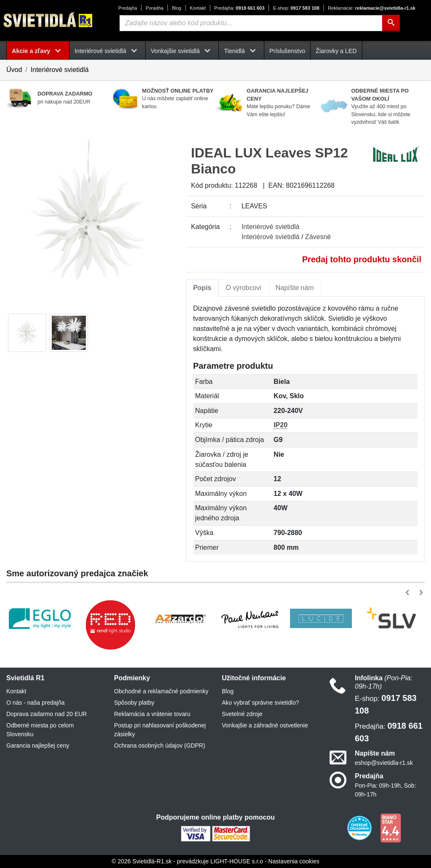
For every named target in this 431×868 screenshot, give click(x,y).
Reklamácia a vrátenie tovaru (152, 714)
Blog (176, 8)
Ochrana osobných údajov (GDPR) (160, 746)
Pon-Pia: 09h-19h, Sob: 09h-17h (386, 790)
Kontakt (198, 8)
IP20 (281, 425)
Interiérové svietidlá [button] (107, 51)
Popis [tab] (202, 288)
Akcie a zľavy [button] (38, 51)
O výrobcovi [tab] (243, 288)
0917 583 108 (296, 8)
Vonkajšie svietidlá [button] (182, 51)
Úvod (14, 70)
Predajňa (128, 8)
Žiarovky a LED (336, 51)
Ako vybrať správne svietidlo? (260, 703)
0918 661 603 (239, 8)
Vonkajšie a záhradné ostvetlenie (265, 725)
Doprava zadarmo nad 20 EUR (47, 714)
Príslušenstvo (287, 51)
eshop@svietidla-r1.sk (384, 763)
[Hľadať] (391, 23)
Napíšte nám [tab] (295, 288)
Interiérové (271, 227)
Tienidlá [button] (241, 51)
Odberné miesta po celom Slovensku (40, 730)
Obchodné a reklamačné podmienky (161, 691)
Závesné (318, 237)
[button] (409, 592)
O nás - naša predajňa (36, 703)
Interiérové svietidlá (60, 70)
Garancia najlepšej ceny (38, 746)
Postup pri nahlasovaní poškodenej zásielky (160, 730)
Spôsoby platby (134, 703)
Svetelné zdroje (242, 714)
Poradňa (154, 8)
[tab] (202, 288)
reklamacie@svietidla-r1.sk (372, 8)
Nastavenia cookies (294, 861)
